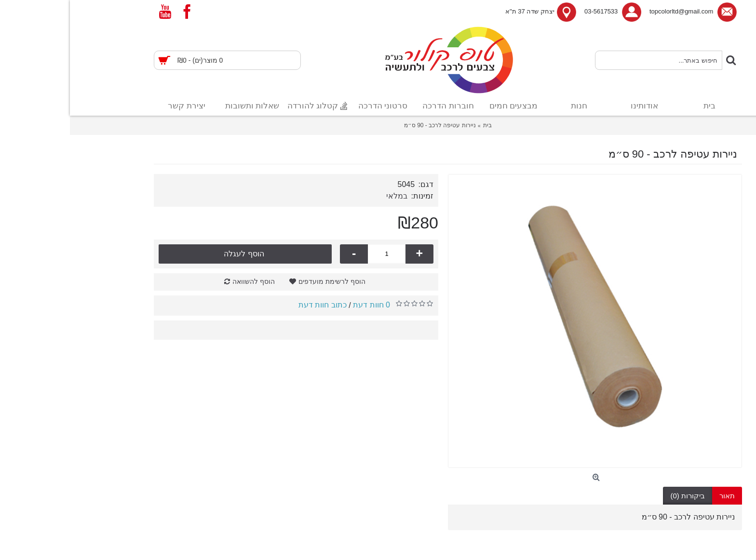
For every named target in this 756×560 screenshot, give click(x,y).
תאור (657, 496)
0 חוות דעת (302, 305)
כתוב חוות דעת (253, 305)
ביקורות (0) (618, 496)
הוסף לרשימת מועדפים (262, 281)
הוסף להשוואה (184, 281)
